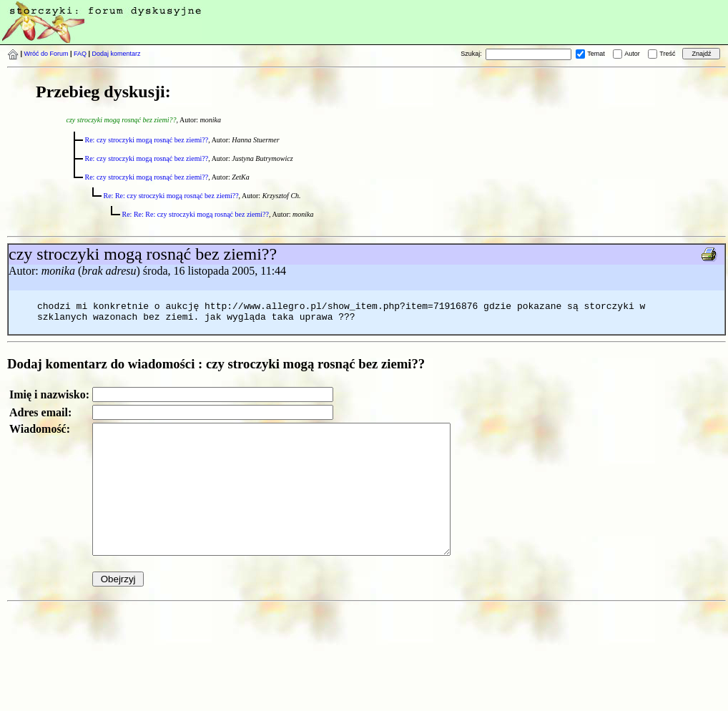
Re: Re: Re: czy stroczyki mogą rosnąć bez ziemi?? (196, 214)
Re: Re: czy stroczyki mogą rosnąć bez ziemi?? (171, 196)
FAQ (80, 54)
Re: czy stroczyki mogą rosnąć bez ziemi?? (147, 140)
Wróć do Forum (46, 54)
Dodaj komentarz (117, 54)
